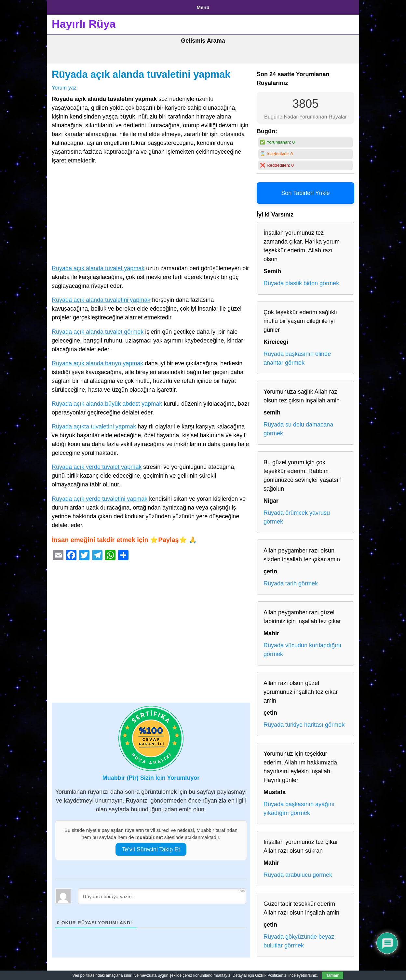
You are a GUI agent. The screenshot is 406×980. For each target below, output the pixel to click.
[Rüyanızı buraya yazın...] (162, 894)
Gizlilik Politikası (102, 6)
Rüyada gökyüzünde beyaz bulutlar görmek (299, 939)
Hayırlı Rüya (84, 21)
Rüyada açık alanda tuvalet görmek (98, 329)
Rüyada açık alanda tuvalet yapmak (98, 266)
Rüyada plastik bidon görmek (301, 281)
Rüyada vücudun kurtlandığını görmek (302, 647)
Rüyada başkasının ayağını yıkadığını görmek (299, 806)
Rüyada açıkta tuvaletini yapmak (94, 424)
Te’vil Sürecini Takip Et (151, 847)
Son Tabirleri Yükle (305, 191)
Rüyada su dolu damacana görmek (298, 427)
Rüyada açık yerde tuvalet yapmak (97, 465)
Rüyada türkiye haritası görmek (304, 722)
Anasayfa (63, 6)
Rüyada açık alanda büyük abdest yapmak (107, 401)
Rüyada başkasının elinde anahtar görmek (297, 356)
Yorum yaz (64, 85)
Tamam (333, 975)
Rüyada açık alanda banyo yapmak (97, 361)
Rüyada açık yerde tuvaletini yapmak (100, 496)
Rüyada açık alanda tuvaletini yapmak (141, 72)
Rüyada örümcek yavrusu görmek (297, 515)
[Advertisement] (151, 214)
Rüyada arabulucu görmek (298, 873)
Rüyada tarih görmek (291, 581)
